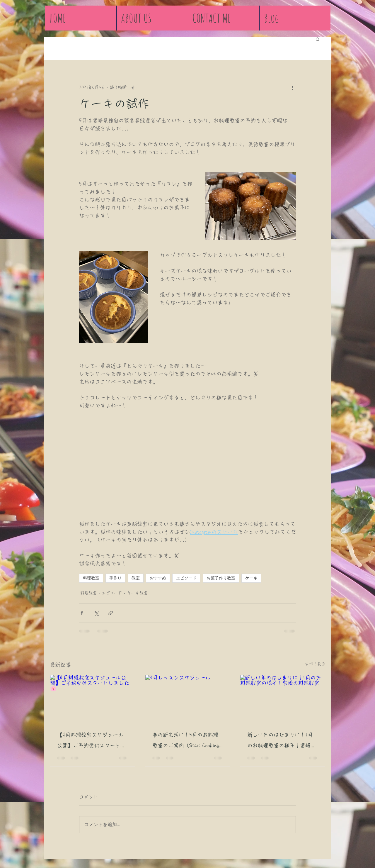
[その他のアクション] (292, 87)
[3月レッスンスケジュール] (188, 699)
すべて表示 (315, 664)
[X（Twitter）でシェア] (96, 613)
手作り (115, 578)
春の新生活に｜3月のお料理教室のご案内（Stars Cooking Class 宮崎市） (186, 741)
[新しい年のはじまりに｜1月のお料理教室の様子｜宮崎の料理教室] (283, 699)
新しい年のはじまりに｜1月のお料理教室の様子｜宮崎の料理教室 (282, 741)
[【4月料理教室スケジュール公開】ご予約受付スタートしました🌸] (92, 699)
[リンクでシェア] (111, 613)
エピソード (186, 578)
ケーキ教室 (137, 593)
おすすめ (158, 578)
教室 (136, 578)
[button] (318, 39)
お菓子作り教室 (221, 578)
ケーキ (251, 578)
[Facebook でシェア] (82, 613)
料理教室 (91, 578)
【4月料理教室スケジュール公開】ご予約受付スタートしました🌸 (91, 741)
